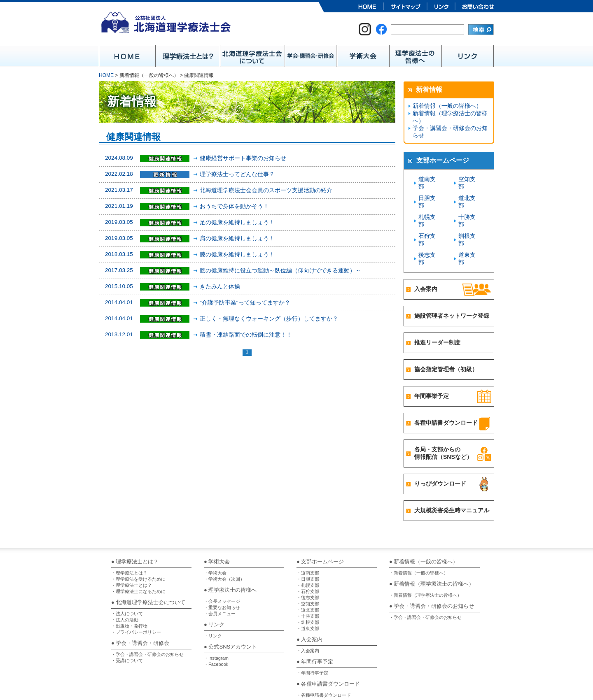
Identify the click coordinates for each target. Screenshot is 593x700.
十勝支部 (469, 202)
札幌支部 (429, 202)
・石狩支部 (308, 554)
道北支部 (469, 191)
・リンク (213, 599)
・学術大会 (215, 536)
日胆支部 (429, 191)
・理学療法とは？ (129, 536)
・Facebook (216, 627)
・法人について (127, 577)
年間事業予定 (432, 359)
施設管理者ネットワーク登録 (452, 279)
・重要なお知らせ (222, 570)
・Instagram (216, 621)
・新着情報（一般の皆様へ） (419, 536)
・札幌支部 (308, 548)
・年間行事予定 (312, 636)
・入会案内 (308, 614)
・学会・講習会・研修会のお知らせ (147, 617)
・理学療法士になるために (138, 554)
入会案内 (426, 252)
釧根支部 (469, 214)
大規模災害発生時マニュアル (452, 473)
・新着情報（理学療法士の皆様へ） (425, 558)
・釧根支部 (308, 585)
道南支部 (429, 179)
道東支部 (469, 225)
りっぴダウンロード (440, 447)
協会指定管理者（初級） (446, 332)
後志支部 (429, 225)
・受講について (127, 623)
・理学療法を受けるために (138, 542)
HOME (106, 75)
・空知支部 (308, 567)
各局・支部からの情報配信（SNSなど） (443, 416)
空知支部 (469, 179)
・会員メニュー (220, 577)
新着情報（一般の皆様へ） (445, 106)
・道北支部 (308, 573)
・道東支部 (308, 591)
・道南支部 (308, 536)
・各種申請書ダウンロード (324, 658)
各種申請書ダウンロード (446, 386)
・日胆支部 (308, 542)
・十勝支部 (308, 579)
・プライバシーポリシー (136, 595)
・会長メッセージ (222, 564)
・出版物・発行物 (129, 589)
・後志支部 (308, 560)
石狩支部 (429, 214)
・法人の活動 (125, 583)
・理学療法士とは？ (132, 548)
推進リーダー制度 (437, 305)
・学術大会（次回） (224, 542)
